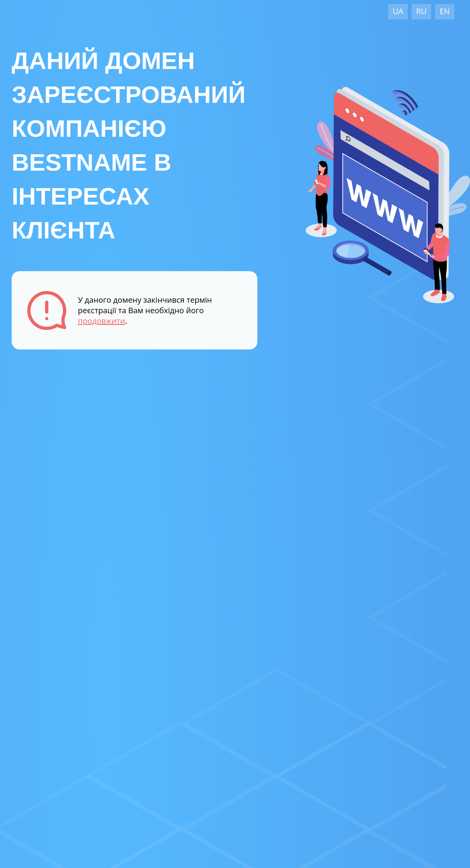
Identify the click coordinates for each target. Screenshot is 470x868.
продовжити (101, 321)
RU (422, 11)
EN (445, 11)
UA (398, 11)
